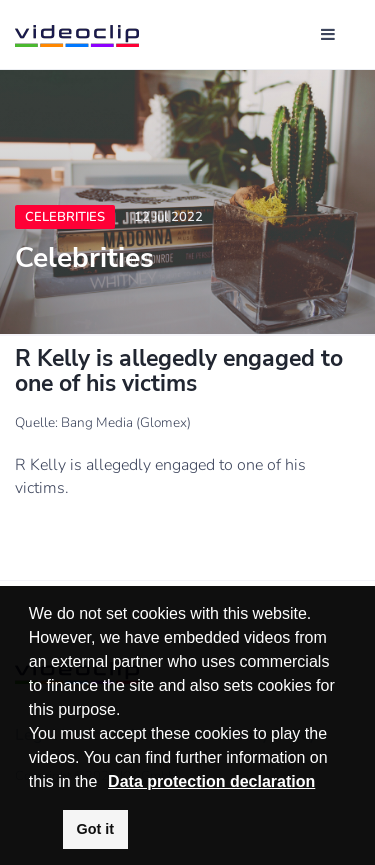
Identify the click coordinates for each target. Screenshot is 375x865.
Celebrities (65, 217)
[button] (105, 783)
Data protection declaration (211, 781)
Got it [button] (96, 829)
